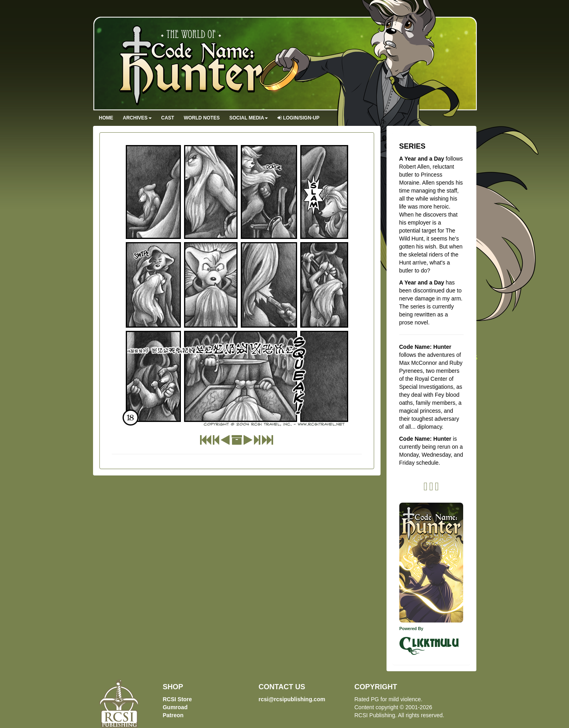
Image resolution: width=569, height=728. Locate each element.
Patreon (173, 715)
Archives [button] (137, 118)
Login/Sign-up (298, 118)
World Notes (202, 118)
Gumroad (175, 707)
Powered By (411, 629)
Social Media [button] (249, 118)
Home (106, 118)
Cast (168, 118)
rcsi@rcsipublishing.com (292, 699)
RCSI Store (177, 699)
